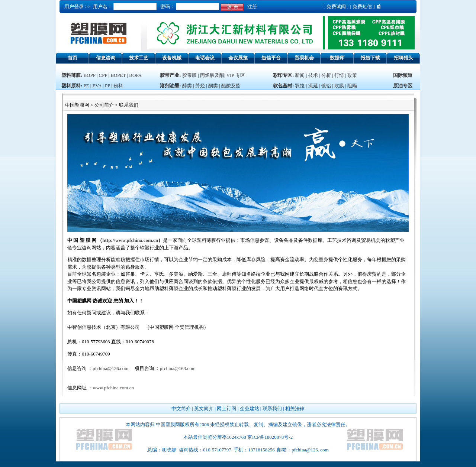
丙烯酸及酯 (212, 75)
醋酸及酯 (231, 86)
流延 (312, 86)
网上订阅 (226, 408)
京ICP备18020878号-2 (270, 437)
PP (107, 86)
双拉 (300, 86)
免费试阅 (336, 7)
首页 (73, 58)
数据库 (337, 58)
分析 (326, 75)
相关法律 (295, 408)
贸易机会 (304, 58)
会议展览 (238, 58)
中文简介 (181, 408)
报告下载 (370, 58)
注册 (251, 7)
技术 (313, 75)
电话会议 (205, 58)
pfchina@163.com (178, 368)
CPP (103, 75)
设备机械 (172, 58)
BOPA (135, 75)
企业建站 (250, 408)
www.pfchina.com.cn (113, 388)
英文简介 (204, 408)
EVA (97, 86)
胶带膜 (189, 75)
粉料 (118, 86)
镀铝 (326, 86)
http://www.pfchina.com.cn (130, 240)
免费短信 (362, 7)
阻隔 (352, 86)
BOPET (118, 75)
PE (86, 86)
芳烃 (200, 86)
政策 (352, 75)
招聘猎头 (403, 58)
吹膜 (339, 86)
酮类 (213, 86)
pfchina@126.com (110, 368)
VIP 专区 (236, 75)
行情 (339, 75)
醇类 (187, 86)
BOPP (89, 75)
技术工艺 (139, 58)
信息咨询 (106, 58)
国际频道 (403, 75)
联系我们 (272, 408)
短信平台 (271, 58)
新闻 (300, 75)
